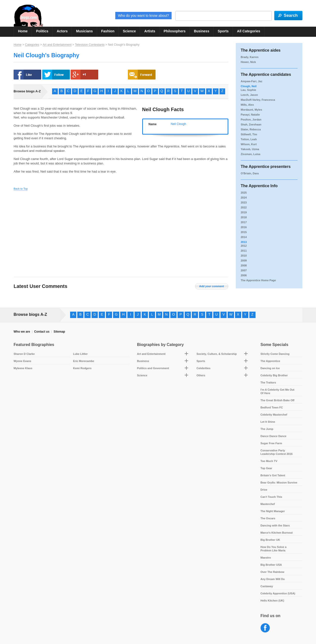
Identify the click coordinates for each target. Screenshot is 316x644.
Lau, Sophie (248, 90)
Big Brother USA (271, 565)
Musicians (84, 31)
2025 (244, 193)
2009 (244, 261)
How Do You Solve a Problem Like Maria (273, 549)
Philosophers (175, 31)
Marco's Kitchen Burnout (276, 533)
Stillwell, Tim (249, 134)
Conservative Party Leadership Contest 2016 (276, 452)
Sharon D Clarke (24, 354)
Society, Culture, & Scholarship (217, 354)
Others (201, 375)
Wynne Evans (22, 361)
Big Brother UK (270, 540)
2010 (244, 256)
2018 (244, 217)
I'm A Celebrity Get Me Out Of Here (277, 391)
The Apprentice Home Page (258, 280)
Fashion (108, 31)
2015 (244, 232)
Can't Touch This (271, 497)
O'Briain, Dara (250, 173)
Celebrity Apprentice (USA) (278, 593)
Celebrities (203, 368)
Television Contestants (90, 45)
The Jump (267, 429)
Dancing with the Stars (275, 525)
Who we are (22, 332)
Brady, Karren (250, 57)
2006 (244, 275)
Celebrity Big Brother (274, 375)
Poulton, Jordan (251, 120)
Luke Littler (80, 354)
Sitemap (59, 332)
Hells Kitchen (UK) (272, 601)
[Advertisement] (60, 230)
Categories (32, 45)
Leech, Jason (249, 95)
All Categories (249, 31)
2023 (244, 202)
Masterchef (268, 504)
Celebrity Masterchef (274, 415)
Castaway (267, 586)
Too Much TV (269, 461)
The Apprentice (270, 361)
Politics (42, 31)
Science (129, 31)
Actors (62, 31)
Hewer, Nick (248, 62)
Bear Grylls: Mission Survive (279, 483)
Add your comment (212, 286)
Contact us (42, 332)
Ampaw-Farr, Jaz (251, 81)
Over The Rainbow (272, 572)
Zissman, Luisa (250, 154)
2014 (244, 237)
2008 (244, 265)
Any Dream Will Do (273, 579)
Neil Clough (178, 124)
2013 (244, 242)
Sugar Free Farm (271, 443)
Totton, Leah (249, 139)
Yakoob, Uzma (250, 149)
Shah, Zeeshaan (251, 124)
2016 (244, 227)
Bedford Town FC (272, 407)
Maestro (266, 558)
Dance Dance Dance (273, 436)
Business (201, 31)
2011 (244, 251)
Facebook (265, 628)
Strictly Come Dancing (275, 354)
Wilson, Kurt (249, 144)
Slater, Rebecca (251, 129)
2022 (244, 207)
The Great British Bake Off (277, 400)
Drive (264, 490)
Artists (150, 31)
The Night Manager (273, 511)
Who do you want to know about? (144, 16)
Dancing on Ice (270, 368)
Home (23, 31)
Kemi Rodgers (82, 368)
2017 (244, 222)
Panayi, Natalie (250, 115)
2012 (244, 246)
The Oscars (268, 518)
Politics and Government (153, 368)
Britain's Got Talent (273, 475)
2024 (244, 198)
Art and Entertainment (57, 45)
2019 (244, 212)
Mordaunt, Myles (251, 110)
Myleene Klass (23, 368)
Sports (223, 31)
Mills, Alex (247, 105)
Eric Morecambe (84, 361)
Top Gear (266, 468)
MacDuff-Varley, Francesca (258, 100)
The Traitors (268, 382)
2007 (244, 270)
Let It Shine (268, 422)
